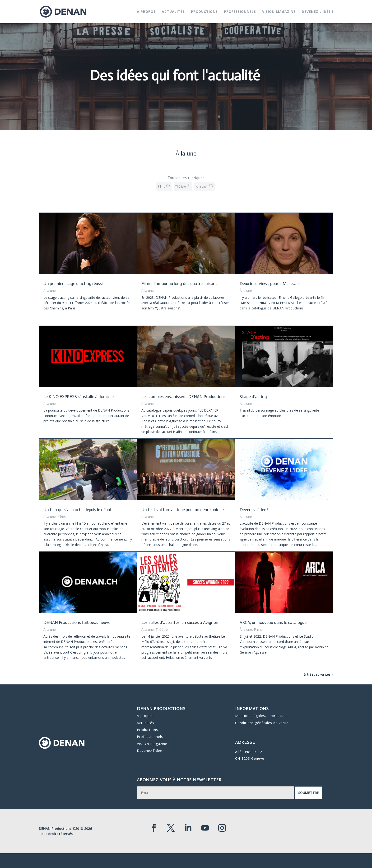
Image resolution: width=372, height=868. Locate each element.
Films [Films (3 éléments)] (164, 186)
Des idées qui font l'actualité (175, 85)
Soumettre (273, 793)
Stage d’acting (253, 397)
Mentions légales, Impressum (261, 716)
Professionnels (240, 12)
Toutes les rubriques (186, 178)
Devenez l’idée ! (317, 12)
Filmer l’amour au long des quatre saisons (179, 284)
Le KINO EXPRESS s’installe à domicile (79, 397)
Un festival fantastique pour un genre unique (183, 510)
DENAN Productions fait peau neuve (77, 622)
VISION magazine (279, 12)
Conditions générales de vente (261, 721)
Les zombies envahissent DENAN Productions (184, 397)
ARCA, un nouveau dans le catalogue (273, 622)
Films (62, 517)
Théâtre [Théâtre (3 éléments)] (183, 186)
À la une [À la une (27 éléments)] (205, 186)
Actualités (173, 12)
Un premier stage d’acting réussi (73, 284)
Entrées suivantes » (318, 674)
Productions (204, 12)
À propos (146, 12)
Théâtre (162, 629)
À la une (50, 291)
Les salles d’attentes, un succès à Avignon (180, 622)
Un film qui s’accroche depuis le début (78, 510)
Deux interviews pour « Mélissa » (270, 284)
